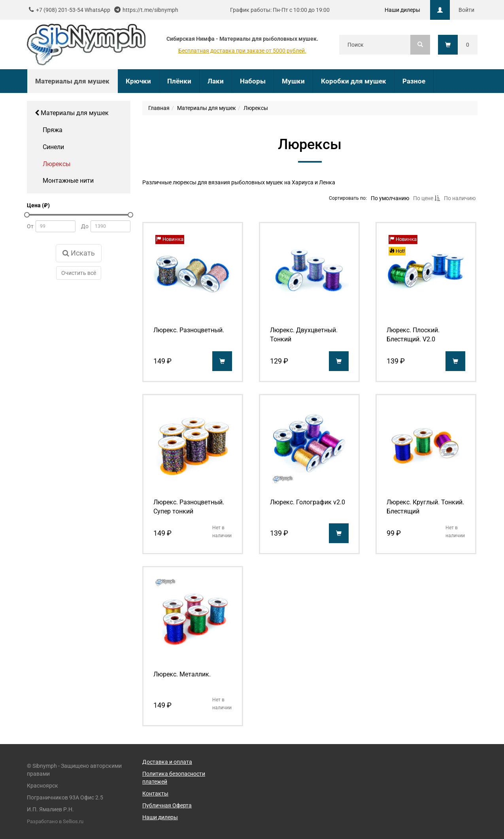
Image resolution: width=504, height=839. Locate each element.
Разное (414, 81)
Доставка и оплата (167, 762)
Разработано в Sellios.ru (55, 821)
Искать (79, 253)
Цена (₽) (38, 205)
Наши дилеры (402, 10)
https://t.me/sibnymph (150, 10)
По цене (427, 198)
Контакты (155, 794)
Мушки (293, 81)
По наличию (460, 198)
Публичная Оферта (167, 805)
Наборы (253, 81)
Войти (466, 10)
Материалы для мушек (72, 113)
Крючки (138, 81)
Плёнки (179, 81)
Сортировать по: (348, 198)
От (30, 226)
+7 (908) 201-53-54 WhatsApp (73, 10)
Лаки (216, 81)
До (85, 226)
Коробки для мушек (354, 81)
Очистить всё (79, 273)
